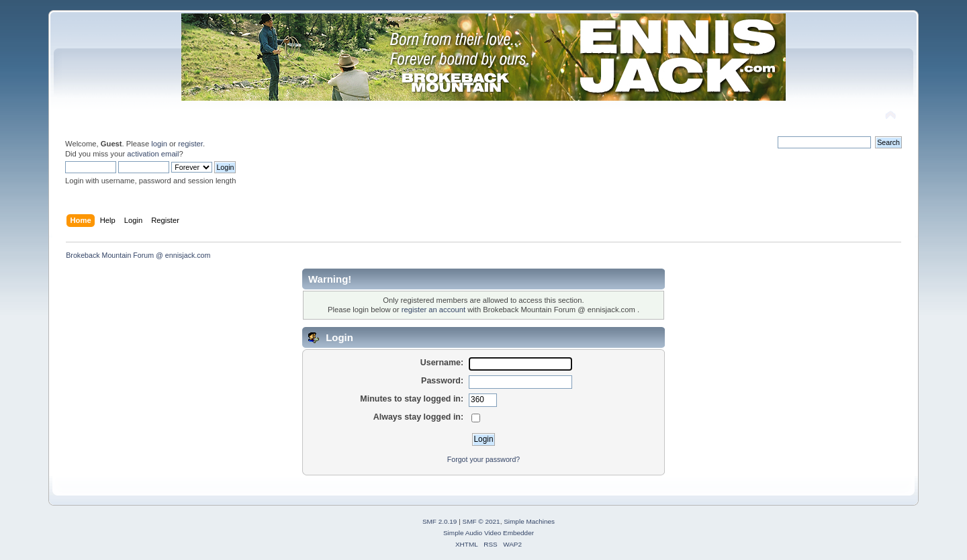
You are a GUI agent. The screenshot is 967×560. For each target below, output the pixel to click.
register (190, 144)
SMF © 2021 (481, 521)
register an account (433, 310)
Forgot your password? (483, 459)
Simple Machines (529, 521)
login (159, 144)
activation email (153, 154)
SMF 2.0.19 (440, 521)
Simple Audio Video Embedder (489, 533)
